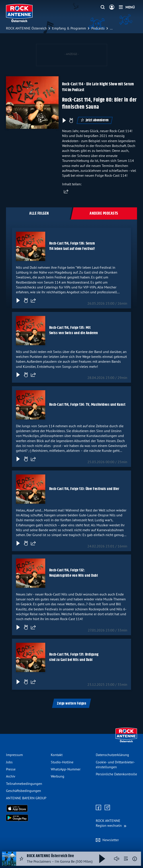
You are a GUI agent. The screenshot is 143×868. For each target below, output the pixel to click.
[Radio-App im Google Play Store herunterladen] (27, 818)
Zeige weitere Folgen (71, 704)
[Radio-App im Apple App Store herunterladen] (27, 808)
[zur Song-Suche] (126, 859)
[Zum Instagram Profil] (107, 808)
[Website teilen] (66, 192)
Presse (11, 769)
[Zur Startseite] (126, 741)
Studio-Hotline (62, 762)
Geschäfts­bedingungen (24, 791)
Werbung (58, 776)
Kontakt (57, 755)
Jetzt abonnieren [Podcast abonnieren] (95, 120)
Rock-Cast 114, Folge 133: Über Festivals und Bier (84, 489)
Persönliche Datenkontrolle (116, 774)
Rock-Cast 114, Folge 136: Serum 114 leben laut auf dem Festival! (72, 246)
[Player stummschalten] (117, 859)
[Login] (112, 7)
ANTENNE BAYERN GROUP (26, 798)
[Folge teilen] (33, 300)
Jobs (9, 762)
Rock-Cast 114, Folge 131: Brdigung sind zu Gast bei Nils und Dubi (74, 657)
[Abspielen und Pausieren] (102, 859)
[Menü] (127, 7)
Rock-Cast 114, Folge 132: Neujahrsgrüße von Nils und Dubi (74, 573)
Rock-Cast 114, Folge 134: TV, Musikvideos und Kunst (87, 405)
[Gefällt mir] (26, 300)
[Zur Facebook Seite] (98, 808)
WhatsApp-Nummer (66, 769)
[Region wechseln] (111, 823)
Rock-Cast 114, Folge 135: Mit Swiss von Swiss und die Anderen (74, 330)
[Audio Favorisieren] (22, 859)
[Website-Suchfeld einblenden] (103, 7)
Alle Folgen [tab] (39, 214)
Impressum (14, 755)
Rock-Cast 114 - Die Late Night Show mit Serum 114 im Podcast (98, 87)
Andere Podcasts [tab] (104, 214)
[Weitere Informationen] (135, 859)
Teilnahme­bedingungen (24, 784)
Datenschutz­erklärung (112, 755)
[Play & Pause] (64, 120)
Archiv (11, 776)
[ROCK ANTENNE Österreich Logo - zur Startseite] (19, 13)
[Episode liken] (71, 120)
